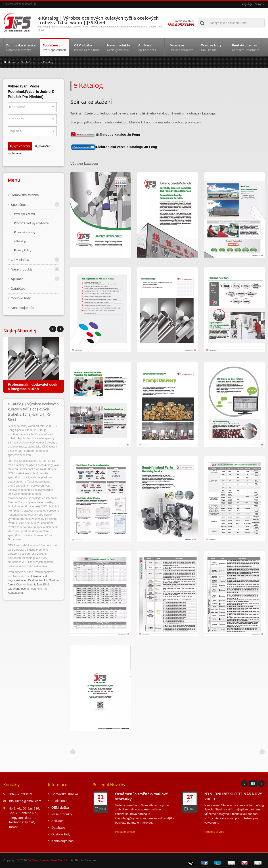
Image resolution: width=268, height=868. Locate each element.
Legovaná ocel (17, 580)
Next (53, 329)
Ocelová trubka (38, 580)
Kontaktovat (15, 593)
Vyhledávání (20, 146)
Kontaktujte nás (245, 47)
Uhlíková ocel (38, 576)
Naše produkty (119, 47)
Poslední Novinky (25, 232)
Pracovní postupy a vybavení (32, 223)
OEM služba (87, 47)
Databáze (181, 47)
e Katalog (47, 62)
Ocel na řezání (26, 584)
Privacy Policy (23, 250)
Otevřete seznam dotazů (18, 4)
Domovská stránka (21, 47)
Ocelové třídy (213, 47)
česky (258, 4)
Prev (60, 329)
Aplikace (150, 47)
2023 (100, 809)
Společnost (55, 47)
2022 (190, 809)
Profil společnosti (24, 214)
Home (12, 62)
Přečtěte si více (125, 832)
